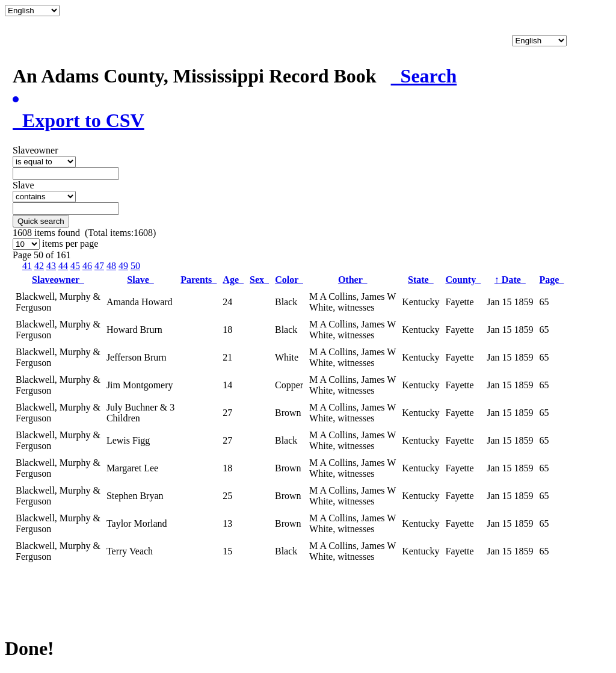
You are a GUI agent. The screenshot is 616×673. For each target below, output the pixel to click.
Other (353, 280)
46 (87, 266)
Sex (259, 280)
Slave (140, 280)
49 (123, 266)
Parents (199, 280)
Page (552, 280)
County (463, 280)
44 (63, 266)
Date (510, 280)
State (421, 280)
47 (99, 266)
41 (27, 266)
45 (75, 266)
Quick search (41, 221)
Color (289, 280)
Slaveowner (58, 280)
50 (135, 266)
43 (51, 266)
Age (233, 280)
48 (111, 266)
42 (39, 266)
